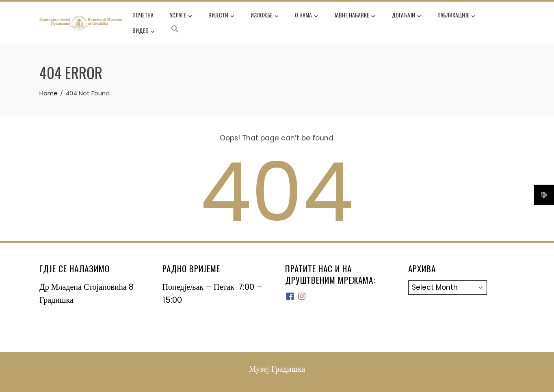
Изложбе (265, 16)
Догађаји (406, 16)
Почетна (143, 15)
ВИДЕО (144, 31)
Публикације (456, 16)
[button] (175, 30)
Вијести (221, 16)
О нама (306, 16)
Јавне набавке (355, 16)
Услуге (181, 16)
